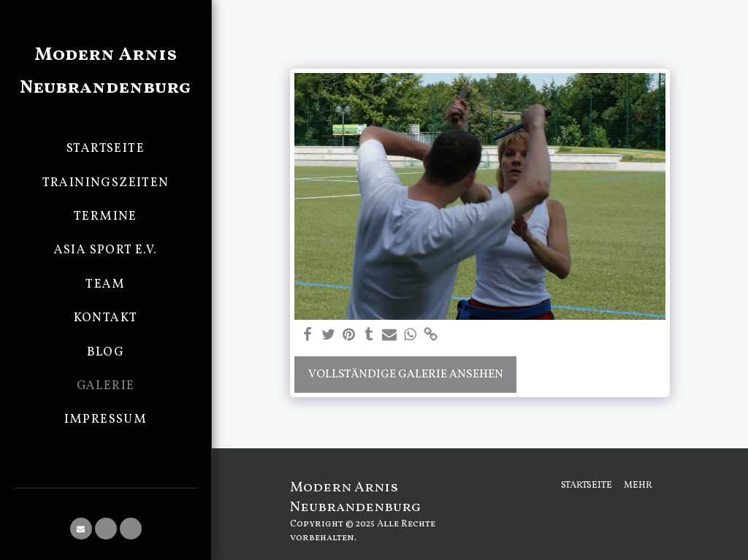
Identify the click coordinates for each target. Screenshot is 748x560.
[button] (81, 529)
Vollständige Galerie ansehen (406, 375)
